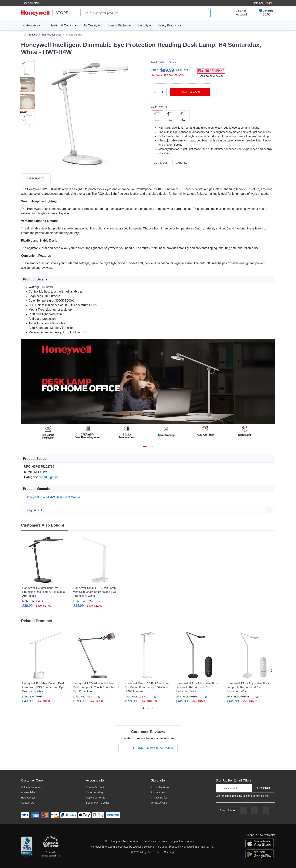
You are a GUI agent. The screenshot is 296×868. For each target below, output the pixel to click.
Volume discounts (32, 787)
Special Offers (30, 3)
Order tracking (94, 792)
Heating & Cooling (62, 25)
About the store (160, 787)
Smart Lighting (74, 35)
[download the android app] (260, 854)
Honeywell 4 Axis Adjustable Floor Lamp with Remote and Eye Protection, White (248, 687)
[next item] (27, 160)
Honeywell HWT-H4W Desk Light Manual (52, 497)
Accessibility (28, 792)
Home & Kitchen (117, 25)
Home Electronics (52, 35)
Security (143, 25)
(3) (98, 697)
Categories (30, 25)
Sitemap (169, 852)
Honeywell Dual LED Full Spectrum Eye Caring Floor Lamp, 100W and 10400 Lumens (146, 687)
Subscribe (264, 788)
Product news (159, 792)
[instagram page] (255, 811)
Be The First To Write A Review (148, 748)
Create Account (95, 787)
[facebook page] (243, 811)
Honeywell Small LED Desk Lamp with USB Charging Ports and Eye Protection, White (94, 592)
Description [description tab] (36, 178)
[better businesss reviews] (27, 847)
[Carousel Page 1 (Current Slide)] (145, 446)
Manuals (180, 163)
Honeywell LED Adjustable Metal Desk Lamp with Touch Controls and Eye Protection (96, 687)
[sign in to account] (239, 13)
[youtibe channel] (266, 811)
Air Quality (90, 25)
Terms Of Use (159, 803)
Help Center (28, 798)
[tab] (36, 178)
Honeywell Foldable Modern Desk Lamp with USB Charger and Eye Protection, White (43, 687)
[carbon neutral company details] (51, 847)
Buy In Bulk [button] (149, 510)
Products (32, 35)
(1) (99, 601)
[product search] (215, 13)
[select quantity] (159, 92)
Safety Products (168, 25)
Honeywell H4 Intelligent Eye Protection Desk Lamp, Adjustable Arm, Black (44, 592)
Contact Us (28, 803)
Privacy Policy (159, 798)
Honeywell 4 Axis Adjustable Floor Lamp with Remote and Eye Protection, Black (197, 687)
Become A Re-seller (98, 803)
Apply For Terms (96, 798)
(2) (255, 697)
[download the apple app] (260, 843)
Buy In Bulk (160, 163)
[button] (90, 114)
